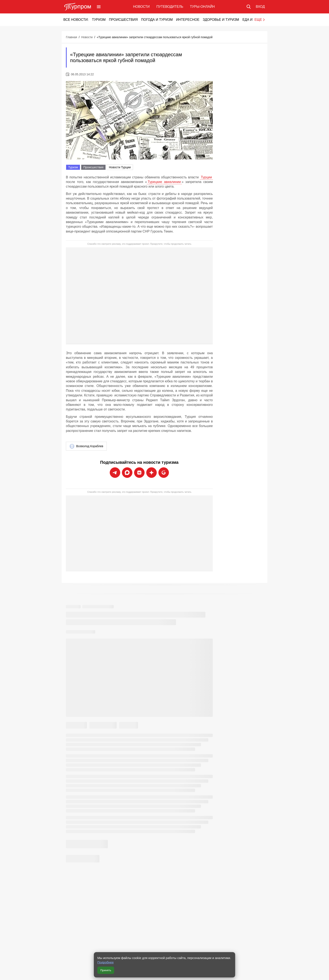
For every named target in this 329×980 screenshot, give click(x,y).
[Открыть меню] (99, 7)
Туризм (99, 20)
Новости (141, 7)
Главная (71, 37)
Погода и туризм (157, 20)
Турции (206, 177)
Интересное (188, 20)
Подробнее (106, 962)
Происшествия (123, 20)
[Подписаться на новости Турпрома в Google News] (164, 473)
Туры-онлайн (202, 7)
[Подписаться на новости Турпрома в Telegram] (115, 473)
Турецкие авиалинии (164, 182)
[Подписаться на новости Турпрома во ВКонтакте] (139, 473)
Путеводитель (170, 7)
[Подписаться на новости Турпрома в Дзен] (151, 473)
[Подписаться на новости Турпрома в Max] (127, 473)
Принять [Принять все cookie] (106, 970)
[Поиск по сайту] (249, 7)
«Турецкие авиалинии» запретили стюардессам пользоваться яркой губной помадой (155, 37)
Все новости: (76, 20)
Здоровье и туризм (221, 20)
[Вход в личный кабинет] (260, 7)
